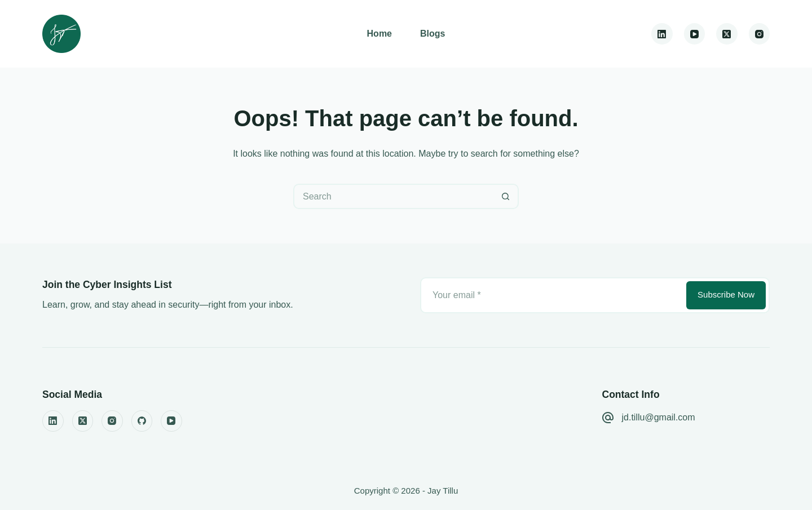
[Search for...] (393, 196)
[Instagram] (760, 34)
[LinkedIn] (662, 34)
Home (379, 34)
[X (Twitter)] (727, 34)
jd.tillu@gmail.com (659, 417)
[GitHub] (142, 421)
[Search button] (506, 196)
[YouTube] (695, 34)
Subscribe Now (726, 294)
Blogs (433, 34)
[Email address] (552, 295)
